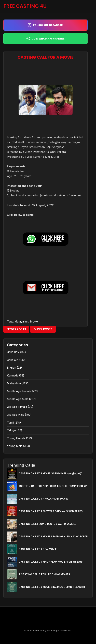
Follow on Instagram (45, 25)
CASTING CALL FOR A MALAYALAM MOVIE (43, 499)
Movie (34, 321)
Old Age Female (17, 407)
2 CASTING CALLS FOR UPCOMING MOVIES (44, 574)
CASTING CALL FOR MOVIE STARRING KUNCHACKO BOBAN (53, 536)
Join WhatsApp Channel (45, 39)
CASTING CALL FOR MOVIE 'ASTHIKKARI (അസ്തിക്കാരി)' (50, 473)
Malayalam (21, 321)
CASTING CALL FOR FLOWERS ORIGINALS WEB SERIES (51, 511)
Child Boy (13, 352)
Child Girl (13, 360)
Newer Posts (16, 329)
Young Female (16, 438)
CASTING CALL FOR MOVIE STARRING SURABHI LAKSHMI (52, 587)
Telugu (11, 430)
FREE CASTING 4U (25, 6)
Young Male (15, 446)
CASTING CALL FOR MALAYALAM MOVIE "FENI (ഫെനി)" (51, 562)
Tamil (10, 423)
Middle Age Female (19, 391)
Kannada (13, 375)
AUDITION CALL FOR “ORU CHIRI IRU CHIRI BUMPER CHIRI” (53, 486)
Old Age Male (16, 415)
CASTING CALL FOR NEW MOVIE (38, 549)
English (11, 368)
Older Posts (43, 329)
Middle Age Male (18, 399)
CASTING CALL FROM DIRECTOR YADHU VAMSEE (47, 524)
